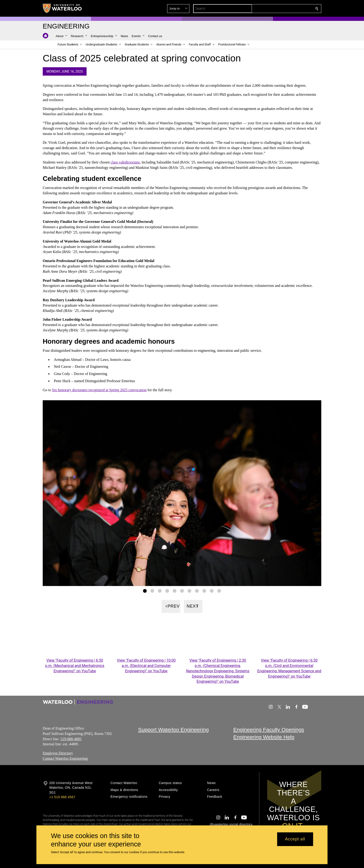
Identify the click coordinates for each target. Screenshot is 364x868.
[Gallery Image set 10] (212, 591)
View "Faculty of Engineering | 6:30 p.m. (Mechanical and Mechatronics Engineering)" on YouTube (75, 666)
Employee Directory (58, 753)
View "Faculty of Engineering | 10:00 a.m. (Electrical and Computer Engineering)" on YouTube (146, 666)
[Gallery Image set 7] (189, 591)
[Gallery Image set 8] (197, 591)
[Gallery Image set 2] (152, 591)
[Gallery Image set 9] (204, 591)
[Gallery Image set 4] (167, 591)
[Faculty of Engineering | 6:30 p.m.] (75, 639)
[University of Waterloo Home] (62, 8)
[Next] (193, 606)
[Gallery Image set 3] (160, 591)
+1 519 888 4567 (62, 797)
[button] (283, 9)
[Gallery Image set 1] (145, 591)
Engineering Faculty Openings (269, 730)
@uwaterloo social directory (231, 824)
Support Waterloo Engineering (173, 730)
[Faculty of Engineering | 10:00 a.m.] (146, 639)
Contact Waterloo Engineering (65, 758)
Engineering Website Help (264, 737)
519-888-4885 (71, 739)
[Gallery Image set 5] (175, 591)
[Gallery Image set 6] (182, 591)
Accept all (295, 839)
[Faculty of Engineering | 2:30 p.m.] (218, 639)
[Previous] (171, 606)
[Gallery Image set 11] (219, 591)
